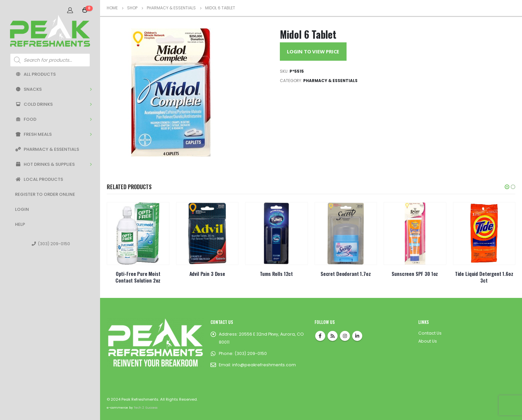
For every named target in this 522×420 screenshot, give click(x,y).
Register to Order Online (45, 194)
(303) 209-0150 (51, 244)
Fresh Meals (33, 134)
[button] (507, 187)
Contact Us (430, 333)
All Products (35, 74)
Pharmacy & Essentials (47, 149)
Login (22, 209)
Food (26, 119)
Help (20, 224)
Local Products (39, 179)
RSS (333, 336)
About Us (428, 341)
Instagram (345, 336)
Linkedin (357, 336)
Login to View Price (313, 51)
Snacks (28, 89)
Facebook (320, 336)
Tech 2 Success (146, 407)
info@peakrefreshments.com (264, 365)
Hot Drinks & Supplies (45, 164)
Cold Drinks (34, 104)
